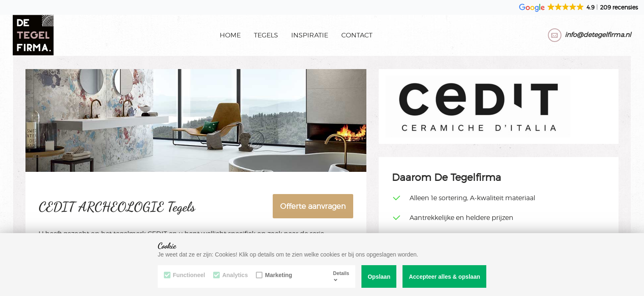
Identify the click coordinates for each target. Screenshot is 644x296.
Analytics (231, 275)
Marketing (274, 275)
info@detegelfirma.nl (598, 35)
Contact (357, 35)
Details (341, 276)
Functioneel (185, 275)
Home (230, 35)
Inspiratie (310, 35)
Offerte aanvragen (313, 206)
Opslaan (379, 277)
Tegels (266, 35)
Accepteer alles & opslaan (444, 277)
